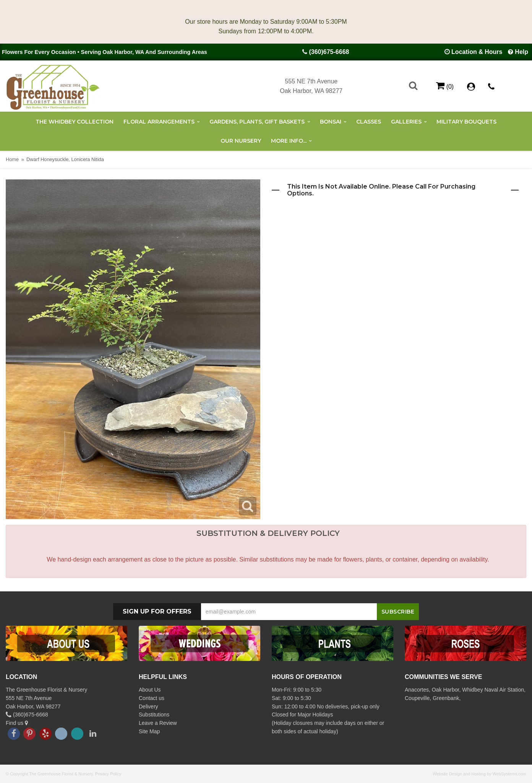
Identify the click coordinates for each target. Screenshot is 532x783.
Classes (369, 122)
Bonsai (331, 122)
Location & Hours (477, 52)
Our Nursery (241, 141)
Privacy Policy (108, 774)
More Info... (289, 141)
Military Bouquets (466, 122)
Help (521, 52)
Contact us (152, 698)
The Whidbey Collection (75, 122)
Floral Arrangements (159, 122)
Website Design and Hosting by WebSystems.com (479, 774)
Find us (17, 723)
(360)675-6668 (329, 52)
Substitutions (154, 715)
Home (12, 159)
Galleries (406, 122)
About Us (150, 690)
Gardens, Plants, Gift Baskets (257, 122)
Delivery (148, 706)
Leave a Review (158, 723)
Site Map (149, 731)
